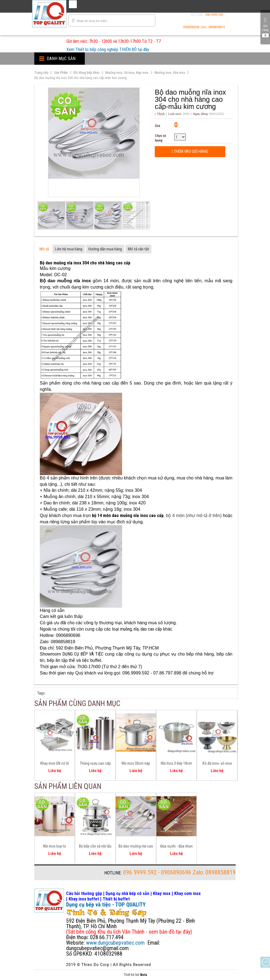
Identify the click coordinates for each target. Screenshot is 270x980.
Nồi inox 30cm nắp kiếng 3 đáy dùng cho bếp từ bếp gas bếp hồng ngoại (136, 764)
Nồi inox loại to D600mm (55, 847)
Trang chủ (41, 73)
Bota (144, 975)
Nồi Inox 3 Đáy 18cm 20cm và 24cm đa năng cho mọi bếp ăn (176, 764)
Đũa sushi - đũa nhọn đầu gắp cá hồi (176, 847)
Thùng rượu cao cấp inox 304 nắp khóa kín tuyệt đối (95, 764)
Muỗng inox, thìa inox (170, 73)
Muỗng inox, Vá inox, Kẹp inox (127, 73)
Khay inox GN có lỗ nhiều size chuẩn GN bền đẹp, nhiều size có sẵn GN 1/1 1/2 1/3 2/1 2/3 (55, 764)
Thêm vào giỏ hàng (190, 151)
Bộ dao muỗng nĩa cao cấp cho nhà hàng (136, 847)
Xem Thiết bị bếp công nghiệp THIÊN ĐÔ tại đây (108, 50)
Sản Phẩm (61, 73)
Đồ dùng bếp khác (87, 73)
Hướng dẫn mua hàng (105, 249)
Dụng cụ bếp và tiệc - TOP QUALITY (106, 905)
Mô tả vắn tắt (138, 249)
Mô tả (44, 249)
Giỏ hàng (265, 27)
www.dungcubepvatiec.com (115, 943)
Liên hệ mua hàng (69, 249)
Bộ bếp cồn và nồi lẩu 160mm (95, 847)
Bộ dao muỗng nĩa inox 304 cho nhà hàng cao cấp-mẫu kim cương (81, 78)
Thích (160, 114)
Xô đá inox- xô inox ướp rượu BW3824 (217, 764)
